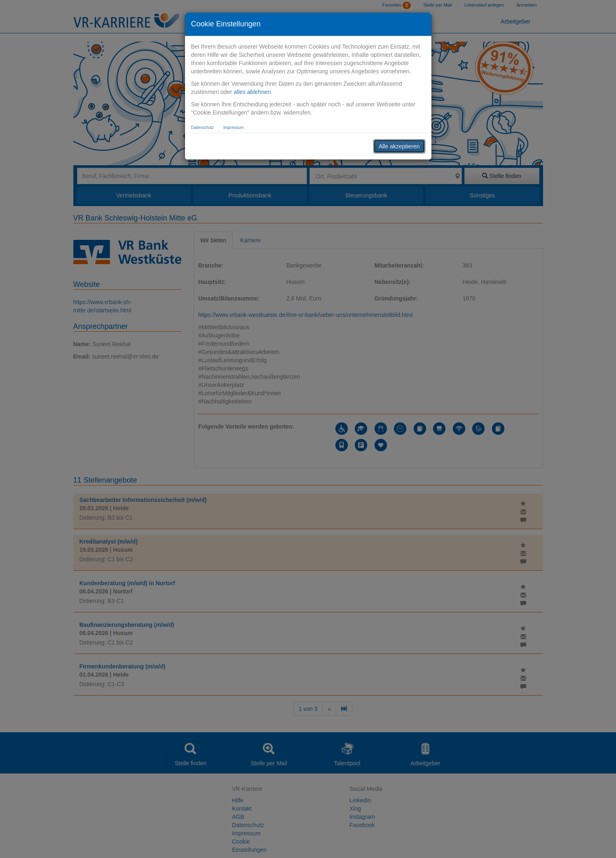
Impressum (233, 128)
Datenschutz (203, 128)
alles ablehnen (252, 92)
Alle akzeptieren (399, 146)
